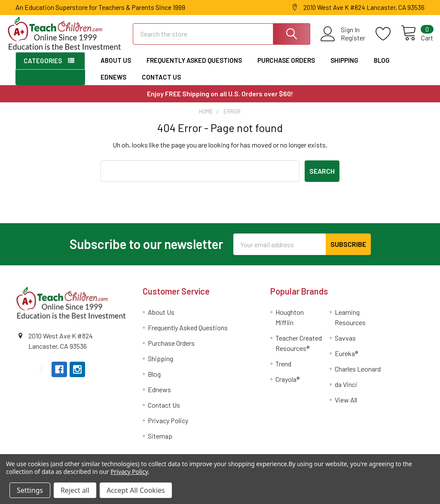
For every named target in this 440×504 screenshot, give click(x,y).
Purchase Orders (286, 67)
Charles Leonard (358, 375)
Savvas (345, 344)
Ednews (113, 83)
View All (346, 406)
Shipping (344, 67)
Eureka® (346, 360)
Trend (283, 370)
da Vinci (346, 391)
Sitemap (160, 442)
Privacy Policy (168, 427)
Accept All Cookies (136, 490)
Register (344, 42)
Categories (43, 68)
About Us (116, 67)
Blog (382, 67)
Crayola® (287, 386)
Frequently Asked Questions (194, 67)
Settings (30, 490)
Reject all (75, 490)
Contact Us (161, 83)
